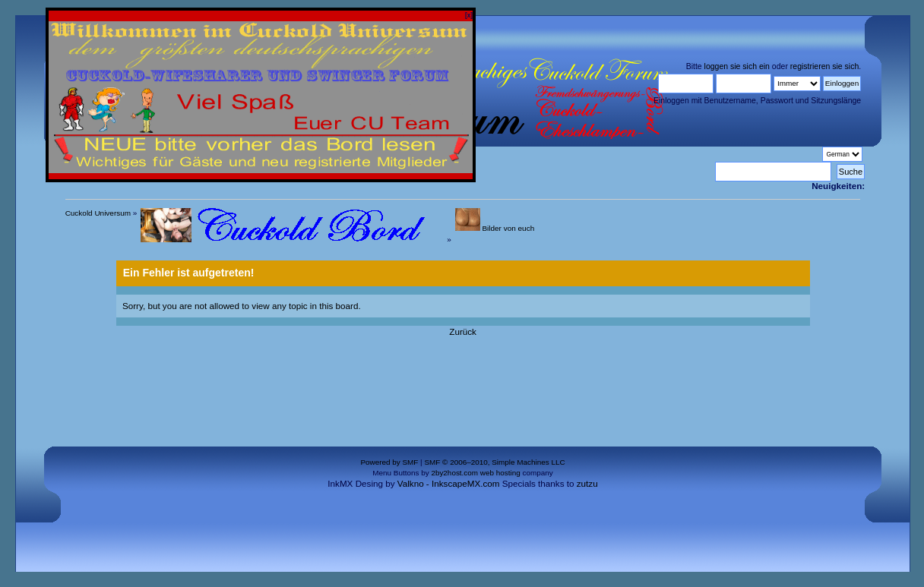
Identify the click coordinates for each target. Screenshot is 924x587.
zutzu (587, 483)
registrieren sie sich (824, 66)
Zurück (463, 331)
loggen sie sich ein (737, 66)
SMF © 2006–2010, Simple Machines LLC (494, 462)
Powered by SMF (389, 462)
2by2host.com (454, 473)
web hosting (500, 473)
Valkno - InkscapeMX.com (449, 483)
